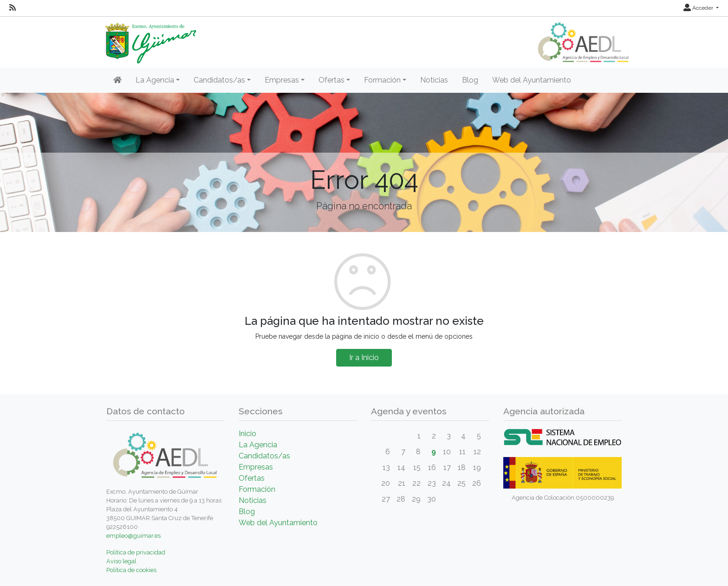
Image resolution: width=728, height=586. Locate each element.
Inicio (247, 434)
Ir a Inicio (364, 357)
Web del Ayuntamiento (532, 80)
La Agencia (258, 445)
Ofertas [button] (331, 80)
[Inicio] (117, 80)
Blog (470, 80)
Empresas (256, 467)
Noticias (434, 80)
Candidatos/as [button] (219, 80)
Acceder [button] (699, 8)
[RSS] (13, 8)
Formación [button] (382, 80)
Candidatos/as (264, 456)
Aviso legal (121, 561)
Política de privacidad (136, 552)
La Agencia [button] (155, 80)
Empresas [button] (282, 80)
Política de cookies (131, 570)
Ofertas (252, 478)
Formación (257, 489)
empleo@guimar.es (133, 536)
